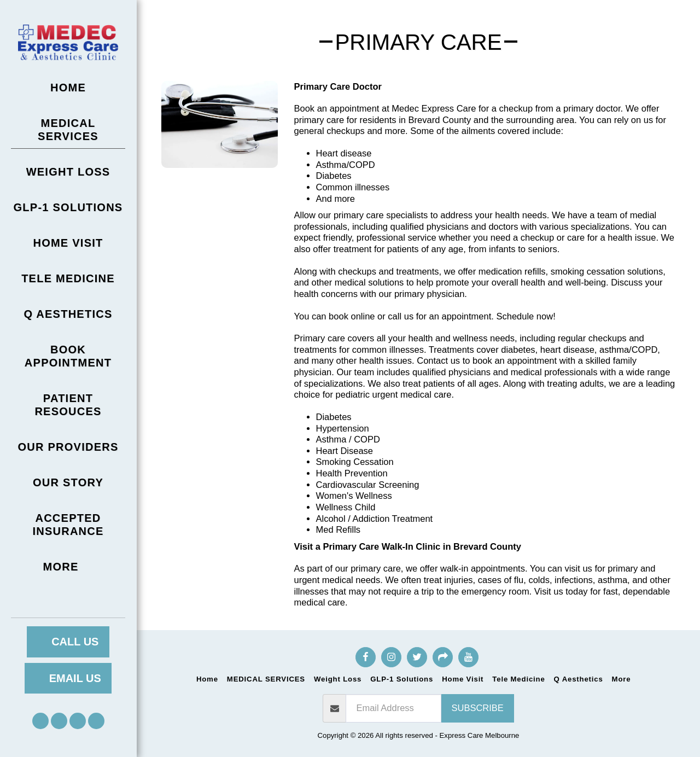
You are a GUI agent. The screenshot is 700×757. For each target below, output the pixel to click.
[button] (40, 721)
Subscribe (478, 708)
